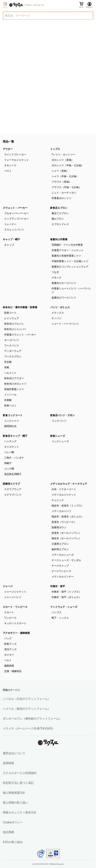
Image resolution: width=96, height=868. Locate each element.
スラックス (58, 313)
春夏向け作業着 (59, 239)
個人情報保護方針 (14, 793)
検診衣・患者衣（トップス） (68, 506)
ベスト (8, 171)
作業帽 (8, 400)
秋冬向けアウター (14, 378)
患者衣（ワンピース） (64, 522)
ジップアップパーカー (16, 219)
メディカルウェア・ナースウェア (69, 484)
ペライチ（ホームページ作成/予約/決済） (29, 728)
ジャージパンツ (13, 597)
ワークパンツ (12, 346)
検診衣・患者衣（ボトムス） (68, 517)
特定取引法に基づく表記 (18, 783)
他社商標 (8, 832)
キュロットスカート (15, 623)
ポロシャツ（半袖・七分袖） (68, 165)
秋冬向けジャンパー (15, 329)
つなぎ (55, 272)
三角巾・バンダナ (14, 458)
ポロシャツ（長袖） (63, 160)
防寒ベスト (10, 406)
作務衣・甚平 (58, 586)
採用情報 (8, 763)
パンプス (57, 612)
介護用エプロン (60, 544)
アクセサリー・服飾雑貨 (16, 633)
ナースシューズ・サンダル (66, 560)
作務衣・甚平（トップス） (66, 592)
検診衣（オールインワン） (66, 538)
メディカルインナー (63, 577)
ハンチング (10, 441)
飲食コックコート (13, 415)
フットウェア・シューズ (64, 607)
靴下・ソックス (60, 618)
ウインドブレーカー (15, 154)
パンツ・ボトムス (60, 307)
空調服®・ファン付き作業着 (67, 245)
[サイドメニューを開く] (5, 5)
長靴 (7, 367)
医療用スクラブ (11, 484)
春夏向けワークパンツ (64, 298)
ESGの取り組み (13, 842)
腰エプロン (58, 219)
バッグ (8, 638)
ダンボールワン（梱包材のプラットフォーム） (32, 719)
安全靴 (8, 362)
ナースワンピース (61, 571)
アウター (8, 149)
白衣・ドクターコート (64, 489)
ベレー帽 (9, 452)
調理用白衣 (10, 426)
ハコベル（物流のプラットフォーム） (27, 709)
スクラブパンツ (13, 495)
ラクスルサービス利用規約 (20, 773)
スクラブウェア (13, 489)
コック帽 (9, 469)
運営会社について (14, 753)
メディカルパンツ (61, 511)
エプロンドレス (60, 224)
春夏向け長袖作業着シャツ (66, 256)
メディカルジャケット (64, 495)
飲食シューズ (58, 436)
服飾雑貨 (9, 666)
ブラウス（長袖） (61, 182)
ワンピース (10, 618)
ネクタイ (9, 655)
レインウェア (12, 318)
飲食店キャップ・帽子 (15, 436)
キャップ (9, 245)
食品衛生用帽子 (13, 474)
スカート (9, 612)
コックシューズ (60, 441)
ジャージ (8, 586)
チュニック (58, 500)
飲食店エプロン (59, 208)
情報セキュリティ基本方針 (20, 812)
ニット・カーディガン (64, 193)
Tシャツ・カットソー (63, 154)
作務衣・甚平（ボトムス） (66, 597)
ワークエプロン (13, 356)
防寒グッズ (10, 644)
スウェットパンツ (14, 230)
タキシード (10, 165)
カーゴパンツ (12, 340)
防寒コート (10, 313)
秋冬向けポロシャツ (15, 384)
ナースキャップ (60, 566)
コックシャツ (12, 421)
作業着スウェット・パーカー (20, 335)
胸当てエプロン (60, 213)
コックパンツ (59, 421)
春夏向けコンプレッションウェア (70, 267)
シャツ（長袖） (60, 171)
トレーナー (10, 224)
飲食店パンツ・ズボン (62, 415)
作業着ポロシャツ (61, 198)
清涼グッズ (10, 649)
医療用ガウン (59, 527)
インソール (10, 395)
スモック (57, 278)
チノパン (57, 318)
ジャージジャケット (15, 592)
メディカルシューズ (63, 555)
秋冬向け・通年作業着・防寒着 (20, 307)
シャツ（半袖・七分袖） (65, 176)
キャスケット (12, 447)
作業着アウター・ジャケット (68, 250)
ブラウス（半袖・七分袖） (66, 187)
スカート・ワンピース (15, 607)
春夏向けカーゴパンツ (64, 283)
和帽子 (8, 463)
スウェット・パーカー (15, 208)
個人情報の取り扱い (15, 803)
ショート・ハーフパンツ (65, 324)
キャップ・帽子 (11, 239)
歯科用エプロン (60, 549)
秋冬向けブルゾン (14, 324)
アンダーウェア (13, 351)
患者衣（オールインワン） (66, 533)
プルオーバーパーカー (16, 213)
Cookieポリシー (13, 822)
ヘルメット (10, 373)
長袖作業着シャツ (14, 389)
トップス (55, 149)
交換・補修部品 (13, 671)
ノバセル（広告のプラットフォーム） (27, 699)
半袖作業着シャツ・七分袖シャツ (70, 261)
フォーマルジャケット (16, 160)
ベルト (8, 660)
